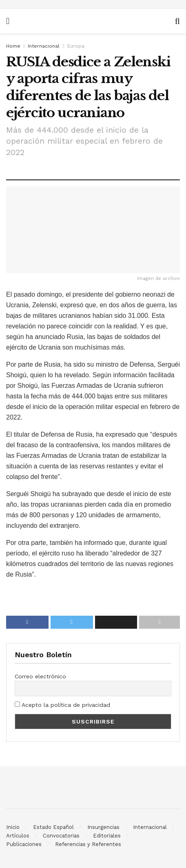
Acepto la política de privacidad (62, 705)
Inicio (13, 827)
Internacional (44, 46)
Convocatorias (61, 836)
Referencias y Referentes (88, 844)
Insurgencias (103, 827)
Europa (76, 46)
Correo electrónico (40, 676)
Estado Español (53, 827)
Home (13, 46)
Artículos (18, 836)
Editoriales (107, 836)
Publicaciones (24, 844)
